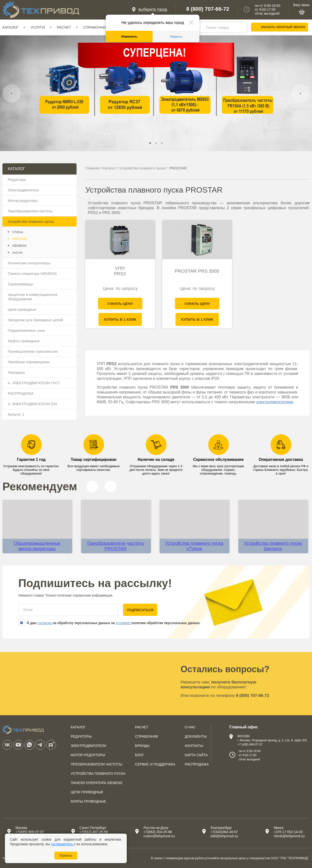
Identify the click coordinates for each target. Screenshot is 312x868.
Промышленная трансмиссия (33, 351)
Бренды (142, 746)
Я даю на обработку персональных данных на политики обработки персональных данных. (109, 623)
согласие (45, 623)
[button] (150, 143)
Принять (66, 856)
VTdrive (18, 232)
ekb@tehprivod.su (224, 836)
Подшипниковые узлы (26, 330)
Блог (140, 755)
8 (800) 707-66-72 (208, 9)
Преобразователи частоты (30, 211)
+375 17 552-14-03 (288, 832)
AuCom (17, 253)
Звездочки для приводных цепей (35, 320)
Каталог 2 (16, 414)
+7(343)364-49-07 (224, 832)
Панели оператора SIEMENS (32, 274)
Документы (196, 736)
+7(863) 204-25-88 (158, 832)
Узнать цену (120, 304)
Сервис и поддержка (155, 764)
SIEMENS (19, 246)
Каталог (10, 27)
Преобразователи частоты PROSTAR (116, 546)
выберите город (153, 9)
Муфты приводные (24, 341)
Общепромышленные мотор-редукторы (37, 546)
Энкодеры (16, 372)
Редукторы (17, 180)
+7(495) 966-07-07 (29, 832)
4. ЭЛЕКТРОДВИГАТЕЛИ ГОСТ (34, 383)
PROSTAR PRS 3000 (197, 271)
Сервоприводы (20, 284)
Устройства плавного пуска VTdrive (194, 546)
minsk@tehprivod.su (289, 836)
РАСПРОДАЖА (21, 393)
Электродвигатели (23, 190)
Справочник (96, 27)
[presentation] (12, 93)
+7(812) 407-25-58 (94, 832)
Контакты (194, 746)
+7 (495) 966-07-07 (250, 744)
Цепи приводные (22, 309)
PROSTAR (20, 239)
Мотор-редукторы (23, 201)
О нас (190, 727)
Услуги (38, 27)
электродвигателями (275, 402)
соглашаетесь (62, 844)
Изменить (129, 36)
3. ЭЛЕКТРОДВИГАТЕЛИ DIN (32, 404)
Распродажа (197, 764)
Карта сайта (196, 755)
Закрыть (176, 36)
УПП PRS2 (120, 271)
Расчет (64, 27)
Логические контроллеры (29, 263)
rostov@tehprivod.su (159, 836)
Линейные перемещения (29, 362)
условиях (124, 623)
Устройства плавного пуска (31, 222)
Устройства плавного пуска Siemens (273, 546)
